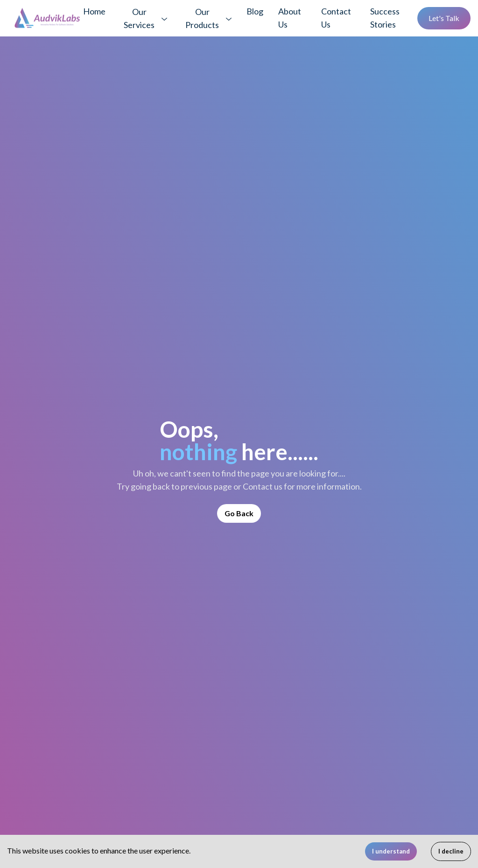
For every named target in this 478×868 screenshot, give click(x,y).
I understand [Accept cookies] (391, 851)
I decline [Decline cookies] (451, 851)
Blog (255, 11)
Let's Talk (444, 18)
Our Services (139, 18)
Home (94, 11)
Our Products (202, 18)
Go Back (239, 513)
